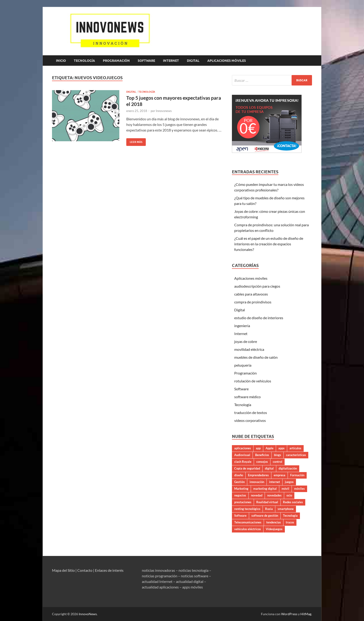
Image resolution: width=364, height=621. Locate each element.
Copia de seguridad (247, 468)
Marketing (241, 489)
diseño (239, 475)
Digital (193, 61)
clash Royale (243, 462)
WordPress (289, 614)
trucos (290, 522)
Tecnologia (290, 516)
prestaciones (243, 502)
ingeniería (242, 326)
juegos (289, 482)
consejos (262, 462)
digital (269, 468)
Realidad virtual (267, 502)
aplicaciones (243, 448)
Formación (297, 475)
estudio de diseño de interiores (259, 318)
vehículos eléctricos (248, 529)
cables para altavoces (251, 294)
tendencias (274, 522)
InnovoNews (88, 614)
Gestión (239, 482)
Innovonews (164, 111)
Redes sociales (293, 502)
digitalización (288, 468)
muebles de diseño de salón (256, 357)
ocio (289, 495)
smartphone (286, 509)
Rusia (269, 509)
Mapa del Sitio (63, 570)
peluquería (243, 365)
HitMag (306, 614)
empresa (279, 475)
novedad (257, 495)
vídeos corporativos (250, 420)
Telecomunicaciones (248, 522)
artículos (295, 448)
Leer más (134, 141)
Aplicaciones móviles (227, 61)
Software (146, 61)
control (278, 462)
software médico (247, 397)
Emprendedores (258, 475)
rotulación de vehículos (253, 381)
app (258, 448)
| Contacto (84, 570)
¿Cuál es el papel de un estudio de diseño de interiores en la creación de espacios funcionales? (269, 244)
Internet (171, 61)
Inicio (61, 61)
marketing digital (265, 489)
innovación (257, 482)
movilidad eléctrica (249, 349)
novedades (274, 495)
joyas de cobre (246, 341)
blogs (278, 455)
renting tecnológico (247, 509)
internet (275, 482)
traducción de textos (251, 412)
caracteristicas (296, 455)
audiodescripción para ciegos (257, 286)
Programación (116, 61)
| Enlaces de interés (108, 570)
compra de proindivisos (253, 302)
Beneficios (262, 455)
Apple (270, 448)
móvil (285, 489)
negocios (240, 495)
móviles (299, 489)
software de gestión (265, 516)
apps (281, 448)
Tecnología (84, 61)
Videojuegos (274, 529)
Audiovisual (242, 455)
